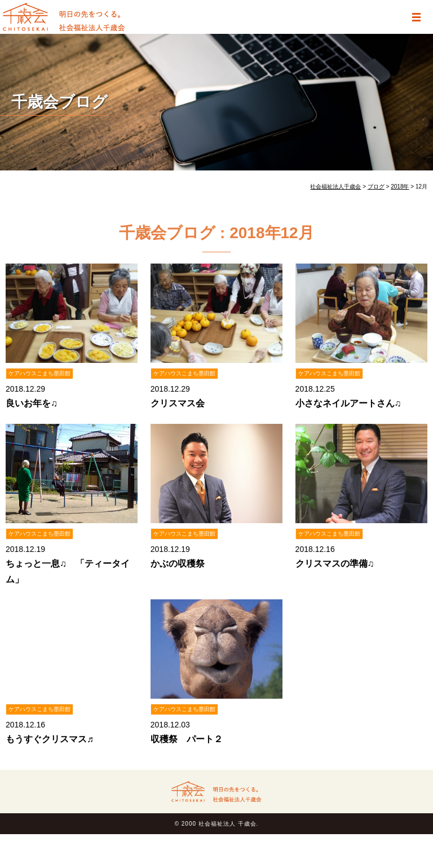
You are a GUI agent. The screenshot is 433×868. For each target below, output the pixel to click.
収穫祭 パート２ (187, 739)
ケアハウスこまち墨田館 (39, 373)
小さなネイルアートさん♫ (348, 403)
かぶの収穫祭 (178, 564)
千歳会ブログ (59, 102)
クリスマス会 (178, 403)
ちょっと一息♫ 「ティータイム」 (68, 571)
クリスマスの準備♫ (335, 564)
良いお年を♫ (32, 403)
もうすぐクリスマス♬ (50, 739)
